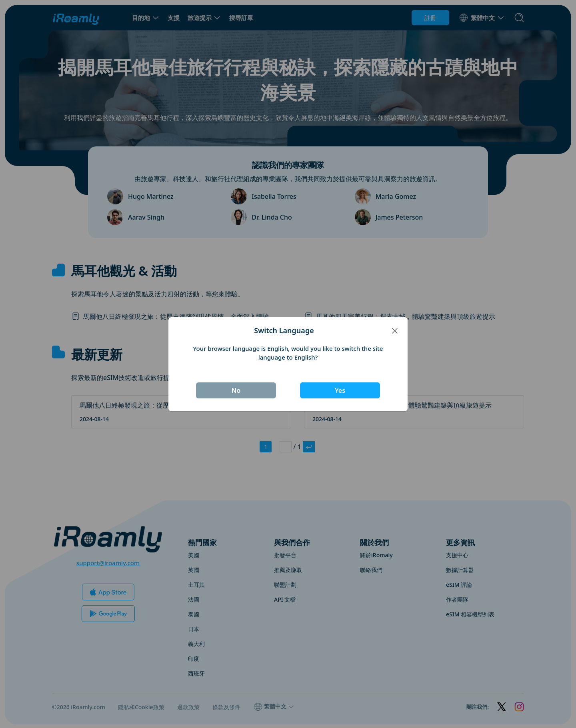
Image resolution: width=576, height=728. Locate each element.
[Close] (395, 330)
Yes (340, 390)
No (236, 390)
